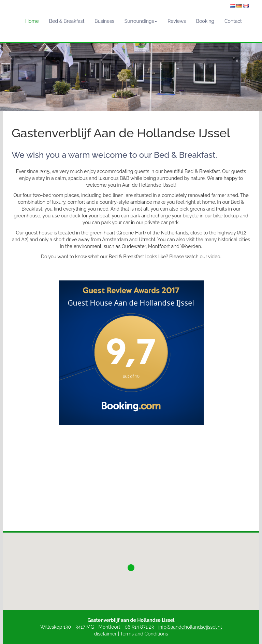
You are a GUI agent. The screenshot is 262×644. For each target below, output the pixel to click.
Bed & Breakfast (67, 21)
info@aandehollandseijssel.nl (190, 627)
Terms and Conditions (144, 634)
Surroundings (141, 21)
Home (32, 21)
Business (104, 21)
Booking (205, 21)
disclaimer (106, 634)
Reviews (177, 21)
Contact (233, 21)
